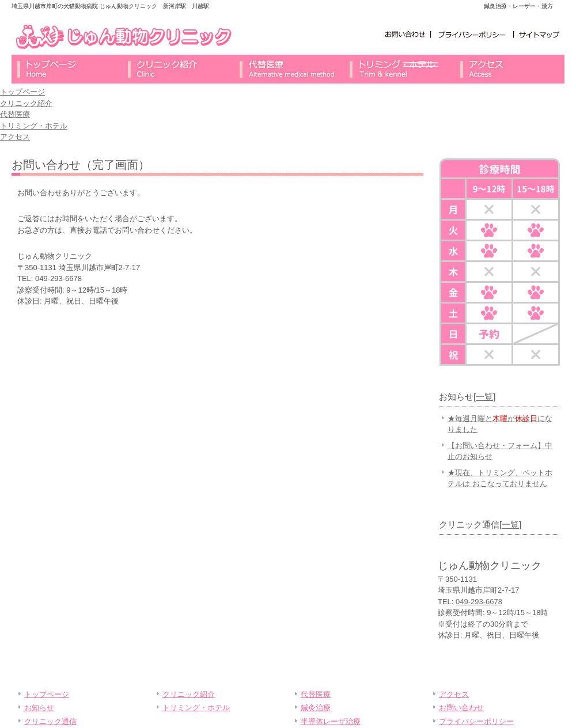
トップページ (67, 69)
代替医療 (288, 69)
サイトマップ (539, 34)
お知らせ (39, 708)
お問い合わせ (406, 34)
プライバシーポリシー (472, 34)
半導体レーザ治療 (331, 721)
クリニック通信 (50, 721)
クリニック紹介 (177, 69)
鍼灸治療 (316, 708)
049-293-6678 (479, 602)
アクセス (509, 69)
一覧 (484, 397)
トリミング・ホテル (399, 69)
